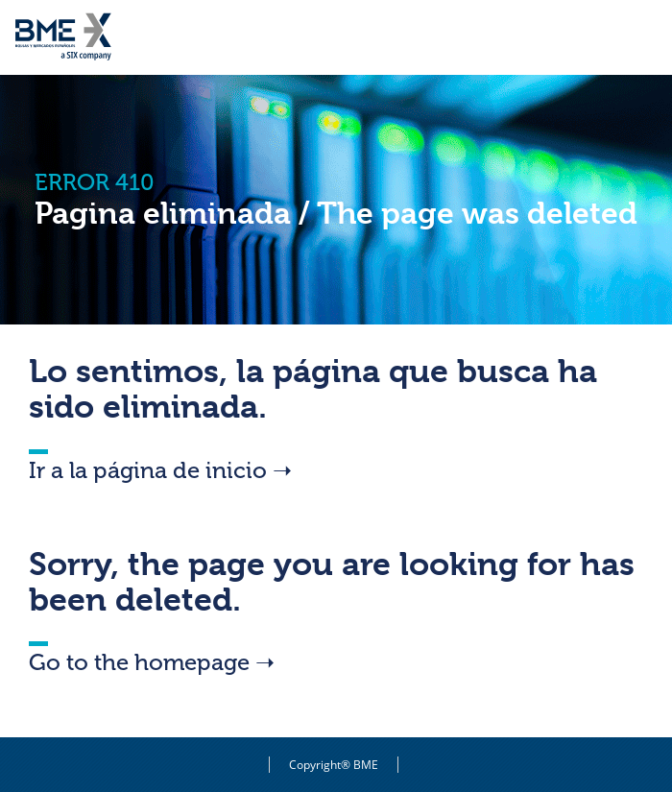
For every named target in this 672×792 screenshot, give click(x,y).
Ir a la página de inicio (160, 470)
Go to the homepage (152, 662)
